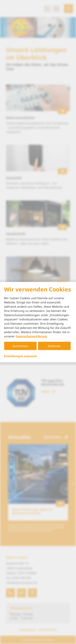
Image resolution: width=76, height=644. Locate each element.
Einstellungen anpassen (21, 356)
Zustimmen (20, 346)
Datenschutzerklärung (31, 336)
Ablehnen (54, 346)
